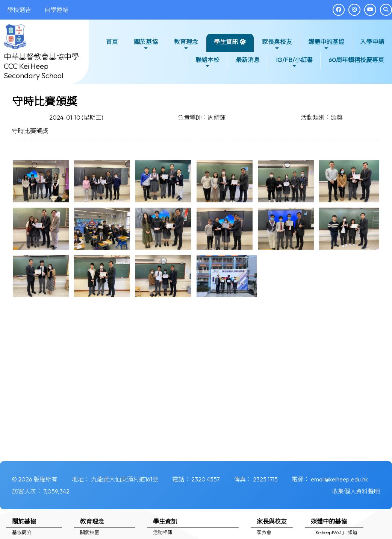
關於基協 (146, 45)
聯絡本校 (207, 63)
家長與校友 (277, 45)
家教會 (264, 532)
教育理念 (186, 45)
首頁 (112, 42)
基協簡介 (22, 532)
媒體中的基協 (326, 45)
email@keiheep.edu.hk (339, 479)
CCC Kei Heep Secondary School (34, 71)
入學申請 (372, 42)
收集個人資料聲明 (356, 491)
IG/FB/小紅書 (294, 63)
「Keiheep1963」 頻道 (334, 532)
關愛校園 (90, 532)
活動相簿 (163, 532)
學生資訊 (226, 45)
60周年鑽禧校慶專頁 (356, 60)
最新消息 (248, 60)
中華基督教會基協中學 (41, 57)
